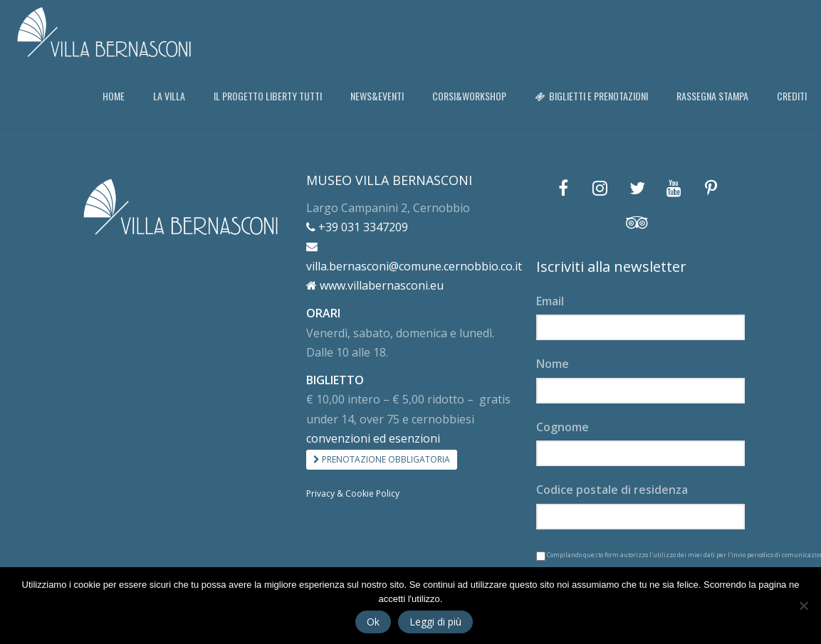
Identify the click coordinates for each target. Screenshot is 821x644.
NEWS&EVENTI (377, 96)
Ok (373, 622)
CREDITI (792, 96)
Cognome (563, 427)
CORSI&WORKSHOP (469, 96)
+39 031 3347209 (357, 227)
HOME (114, 96)
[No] (803, 606)
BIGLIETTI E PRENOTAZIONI (591, 96)
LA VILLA (169, 96)
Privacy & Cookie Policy (353, 493)
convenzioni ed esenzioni (373, 438)
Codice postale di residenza (612, 490)
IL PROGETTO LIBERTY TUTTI (268, 96)
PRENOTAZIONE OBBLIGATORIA (382, 459)
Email (550, 301)
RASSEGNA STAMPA (712, 96)
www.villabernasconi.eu (375, 285)
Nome (553, 364)
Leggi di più (435, 622)
